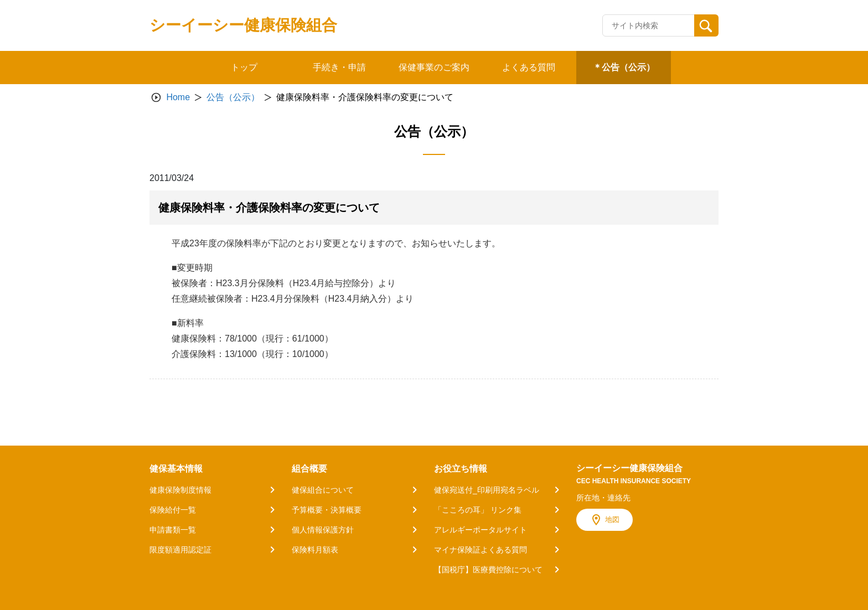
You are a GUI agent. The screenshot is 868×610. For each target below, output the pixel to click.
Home (178, 97)
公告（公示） (233, 97)
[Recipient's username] (649, 25)
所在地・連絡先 (603, 498)
